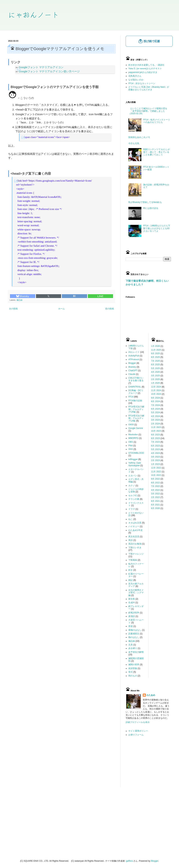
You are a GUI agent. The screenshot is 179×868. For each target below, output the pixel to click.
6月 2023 (156, 446)
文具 (131, 645)
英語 (131, 540)
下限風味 (133, 560)
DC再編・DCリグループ (136, 392)
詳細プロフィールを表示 (138, 722)
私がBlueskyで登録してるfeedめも (145, 202)
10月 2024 (156, 394)
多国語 (132, 616)
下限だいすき (135, 548)
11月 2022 (156, 472)
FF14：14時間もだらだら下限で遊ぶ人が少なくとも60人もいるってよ (157, 228)
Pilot (130, 446)
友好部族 (133, 668)
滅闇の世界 (134, 665)
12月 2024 (156, 387)
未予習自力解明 (136, 652)
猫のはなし (134, 637)
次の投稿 (13, 309)
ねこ (131, 519)
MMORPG (133, 438)
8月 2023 (156, 438)
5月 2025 (156, 368)
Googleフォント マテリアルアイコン (41, 67)
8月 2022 (156, 483)
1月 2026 (156, 346)
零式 (131, 672)
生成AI (132, 603)
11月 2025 (156, 350)
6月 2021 (156, 505)
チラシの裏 (134, 499)
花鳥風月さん (135, 76)
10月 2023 (156, 431)
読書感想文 (134, 634)
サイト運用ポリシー (138, 731)
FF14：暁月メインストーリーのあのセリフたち (157, 121)
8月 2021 (156, 501)
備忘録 (19, 300)
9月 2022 (156, 479)
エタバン (133, 476)
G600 (131, 425)
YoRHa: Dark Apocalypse (135, 464)
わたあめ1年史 (136, 530)
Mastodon (133, 435)
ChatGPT (133, 371)
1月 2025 (156, 383)
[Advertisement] (148, 765)
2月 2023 (156, 460)
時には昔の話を (151, 208)
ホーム (61, 309)
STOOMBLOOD (136, 453)
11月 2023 (156, 427)
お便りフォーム (136, 735)
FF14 (131, 397)
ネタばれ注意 (135, 523)
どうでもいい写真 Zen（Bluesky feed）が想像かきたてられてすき (149, 88)
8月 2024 (156, 401)
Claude (132, 374)
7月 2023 (156, 442)
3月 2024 (156, 420)
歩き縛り (133, 648)
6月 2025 (156, 365)
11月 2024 (156, 390)
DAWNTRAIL (135, 387)
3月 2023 (156, 457)
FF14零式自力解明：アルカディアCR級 (136, 409)
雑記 (131, 580)
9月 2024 (156, 398)
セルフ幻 (133, 495)
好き (131, 570)
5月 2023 (156, 449)
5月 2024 (156, 412)
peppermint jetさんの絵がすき (143, 72)
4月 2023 (156, 453)
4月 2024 (156, 416)
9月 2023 (156, 435)
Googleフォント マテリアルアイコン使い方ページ (49, 71)
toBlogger (133, 459)
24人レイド (134, 352)
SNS (131, 449)
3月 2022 (156, 494)
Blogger (132, 363)
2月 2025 (156, 379)
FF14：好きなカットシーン (142, 83)
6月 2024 (156, 409)
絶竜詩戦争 (134, 613)
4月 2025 (156, 372)
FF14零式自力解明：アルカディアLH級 (136, 418)
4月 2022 (156, 490)
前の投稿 (110, 309)
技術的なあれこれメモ (139, 137)
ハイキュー (134, 526)
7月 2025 (156, 361)
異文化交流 (134, 537)
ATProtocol (134, 359)
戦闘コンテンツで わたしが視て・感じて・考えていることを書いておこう (156, 152)
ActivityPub (134, 356)
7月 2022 (156, 486)
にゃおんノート (33, 15)
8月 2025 (156, 357)
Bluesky (23, 296)
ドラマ (132, 509)
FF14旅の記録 (135, 401)
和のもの (133, 676)
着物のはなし (135, 630)
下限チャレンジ (136, 554)
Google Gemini (136, 428)
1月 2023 (156, 464)
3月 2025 (156, 376)
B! (74, 296)
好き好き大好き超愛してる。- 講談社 (146, 65)
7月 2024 (156, 405)
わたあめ (151, 695)
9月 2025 (156, 354)
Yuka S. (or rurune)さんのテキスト (145, 69)
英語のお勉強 (135, 544)
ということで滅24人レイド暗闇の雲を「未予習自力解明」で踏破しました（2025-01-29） (148, 111)
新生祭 (132, 599)
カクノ (132, 486)
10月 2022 (156, 475)
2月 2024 (156, 424)
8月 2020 (156, 508)
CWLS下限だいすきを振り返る (136, 379)
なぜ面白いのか (136, 80)
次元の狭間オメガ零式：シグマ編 (136, 593)
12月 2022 (156, 468)
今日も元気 (134, 143)
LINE (100, 296)
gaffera (129, 861)
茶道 (131, 626)
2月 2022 (156, 497)
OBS (131, 442)
